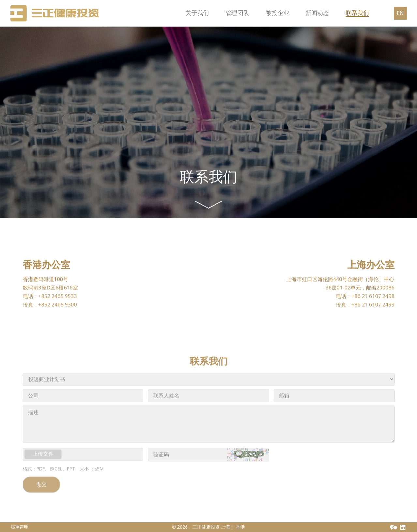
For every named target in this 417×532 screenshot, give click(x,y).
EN (400, 13)
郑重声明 (20, 527)
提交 (41, 497)
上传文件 (43, 466)
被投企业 (261, 13)
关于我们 (164, 13)
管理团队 (213, 13)
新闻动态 (309, 13)
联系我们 (357, 13)
